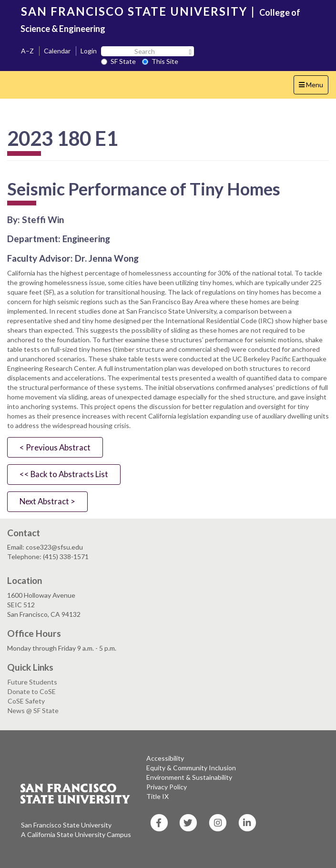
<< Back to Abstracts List (64, 474)
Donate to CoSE (32, 691)
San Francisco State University (66, 825)
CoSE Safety (26, 701)
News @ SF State (33, 710)
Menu (313, 87)
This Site (160, 61)
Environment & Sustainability (189, 777)
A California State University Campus (76, 834)
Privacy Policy (167, 787)
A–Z (27, 51)
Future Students (32, 682)
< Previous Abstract (55, 447)
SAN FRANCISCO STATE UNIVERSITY (134, 11)
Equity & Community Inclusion (191, 768)
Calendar (57, 51)
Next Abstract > (47, 501)
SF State (118, 61)
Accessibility (165, 758)
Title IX (158, 796)
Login (89, 51)
